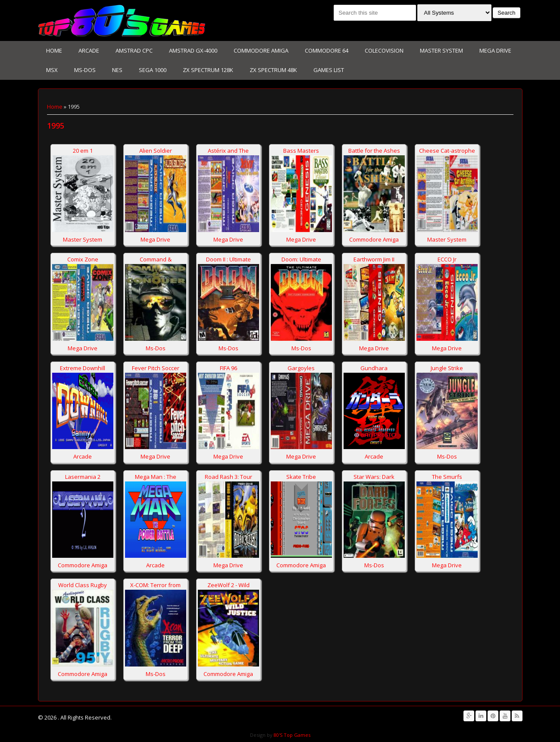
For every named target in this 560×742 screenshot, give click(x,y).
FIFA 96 (228, 368)
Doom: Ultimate (301, 259)
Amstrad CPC (134, 50)
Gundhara (374, 368)
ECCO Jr (447, 259)
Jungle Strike (447, 368)
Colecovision (384, 50)
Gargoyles (301, 368)
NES (117, 70)
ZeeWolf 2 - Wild (228, 585)
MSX (52, 70)
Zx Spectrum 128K (208, 70)
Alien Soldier (156, 151)
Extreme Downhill (83, 368)
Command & (156, 259)
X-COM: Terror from (155, 585)
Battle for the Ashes (374, 151)
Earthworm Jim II (374, 259)
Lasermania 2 (83, 477)
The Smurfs (447, 477)
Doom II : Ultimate (228, 259)
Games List (329, 70)
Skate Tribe (301, 477)
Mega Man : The (156, 477)
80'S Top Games (291, 735)
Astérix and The (228, 151)
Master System (441, 50)
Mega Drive (495, 50)
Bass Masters (301, 151)
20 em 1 (83, 151)
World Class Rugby (83, 585)
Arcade (89, 50)
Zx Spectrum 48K (273, 70)
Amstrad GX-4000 (193, 50)
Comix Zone (83, 259)
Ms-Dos (85, 70)
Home (54, 50)
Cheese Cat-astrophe (447, 151)
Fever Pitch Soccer (156, 368)
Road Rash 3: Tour (228, 477)
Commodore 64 (327, 50)
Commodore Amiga (261, 50)
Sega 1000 (153, 70)
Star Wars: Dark (374, 477)
